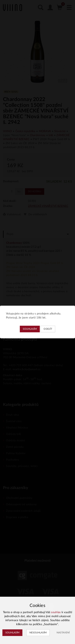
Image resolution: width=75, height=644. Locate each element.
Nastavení (63, 633)
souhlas (56, 612)
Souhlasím (30, 329)
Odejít (48, 329)
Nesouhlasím (38, 633)
